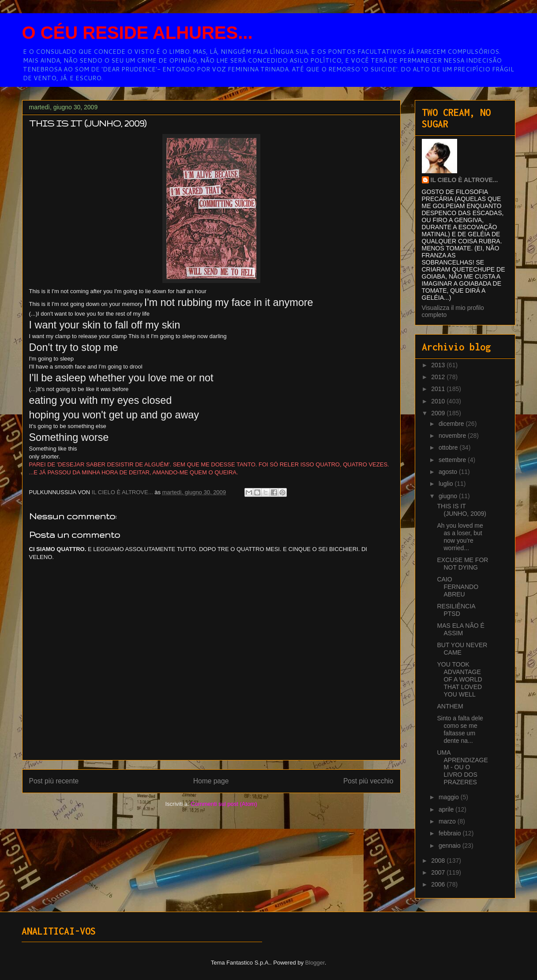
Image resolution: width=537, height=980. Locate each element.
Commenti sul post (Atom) (224, 804)
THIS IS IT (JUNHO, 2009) (461, 510)
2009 (439, 413)
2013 (439, 365)
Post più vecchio (368, 781)
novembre (453, 436)
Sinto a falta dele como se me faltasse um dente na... (460, 729)
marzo (448, 821)
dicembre (452, 424)
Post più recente (54, 781)
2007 (439, 872)
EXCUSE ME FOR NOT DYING (462, 564)
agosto (449, 472)
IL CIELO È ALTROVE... (464, 180)
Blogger (315, 963)
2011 (439, 389)
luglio (447, 484)
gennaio (451, 846)
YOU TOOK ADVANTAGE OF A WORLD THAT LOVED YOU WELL (459, 679)
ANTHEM (450, 706)
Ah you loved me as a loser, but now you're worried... (460, 537)
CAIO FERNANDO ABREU (458, 587)
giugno (449, 496)
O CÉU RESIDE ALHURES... (137, 33)
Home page (211, 781)
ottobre (449, 447)
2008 (439, 861)
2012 (439, 377)
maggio (450, 797)
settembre (453, 460)
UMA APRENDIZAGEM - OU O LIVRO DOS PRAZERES (462, 767)
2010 (439, 401)
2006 (439, 884)
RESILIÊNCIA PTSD (456, 610)
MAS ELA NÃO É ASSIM (460, 629)
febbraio (451, 833)
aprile (447, 809)
